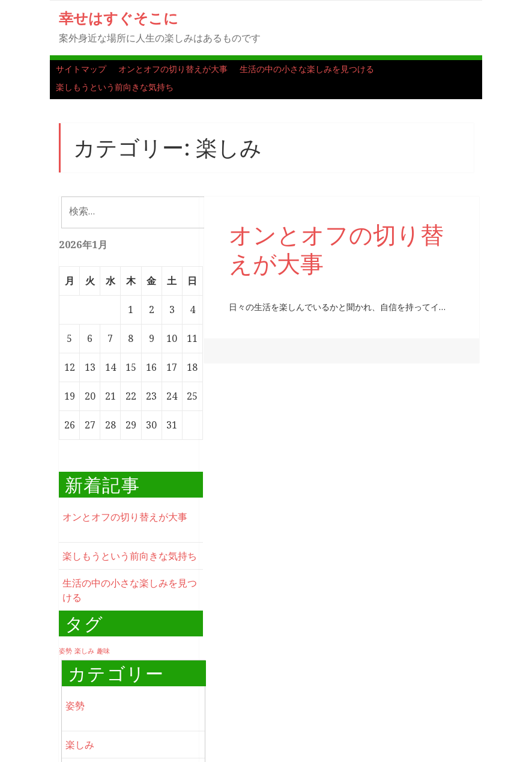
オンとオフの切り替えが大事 (173, 69)
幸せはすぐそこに (119, 18)
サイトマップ (81, 69)
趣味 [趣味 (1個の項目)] (103, 651)
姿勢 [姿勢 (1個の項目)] (65, 651)
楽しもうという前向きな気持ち (115, 87)
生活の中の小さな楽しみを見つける (307, 69)
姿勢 (75, 706)
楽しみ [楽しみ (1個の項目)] (84, 651)
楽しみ (80, 745)
